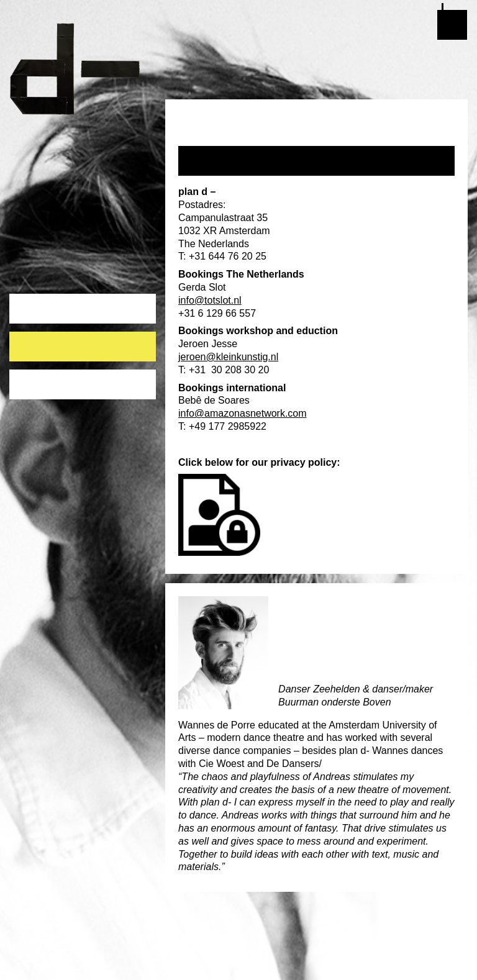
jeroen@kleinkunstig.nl (228, 357)
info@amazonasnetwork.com (243, 413)
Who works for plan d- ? (71, 342)
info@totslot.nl (210, 300)
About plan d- (47, 304)
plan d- (83, 69)
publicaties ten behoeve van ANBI (81, 386)
